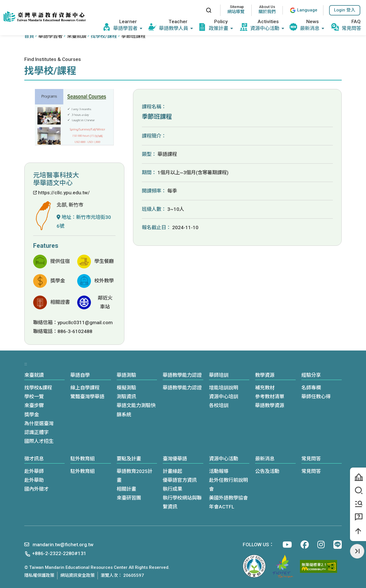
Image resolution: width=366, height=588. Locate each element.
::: (196, 10)
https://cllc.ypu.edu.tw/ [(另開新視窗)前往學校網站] (61, 193)
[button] (345, 10)
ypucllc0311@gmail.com (85, 322)
